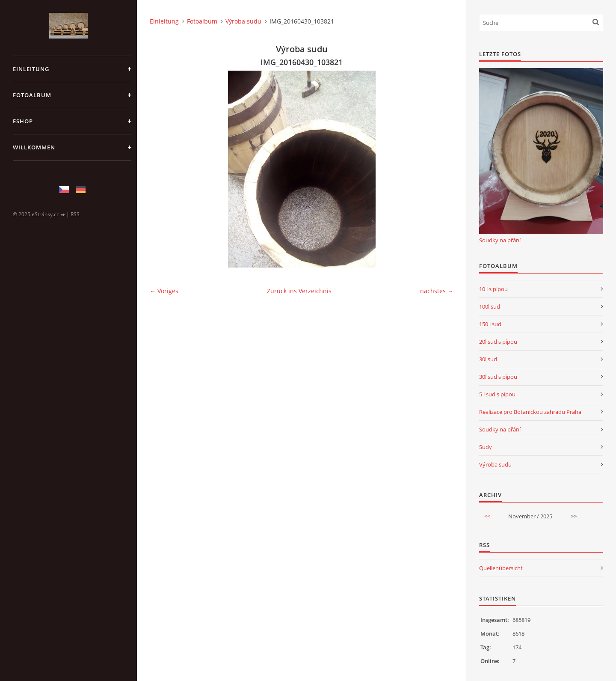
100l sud (490, 306)
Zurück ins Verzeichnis (299, 291)
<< (487, 516)
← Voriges (164, 291)
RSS (75, 214)
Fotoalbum (32, 95)
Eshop (23, 121)
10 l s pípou (493, 289)
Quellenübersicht (501, 568)
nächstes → (437, 291)
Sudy (486, 447)
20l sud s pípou (498, 342)
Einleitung (31, 69)
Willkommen (34, 147)
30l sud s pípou (498, 377)
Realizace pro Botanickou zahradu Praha (530, 412)
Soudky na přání (500, 240)
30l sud (488, 359)
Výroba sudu (243, 21)
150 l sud (490, 324)
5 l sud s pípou (497, 394)
